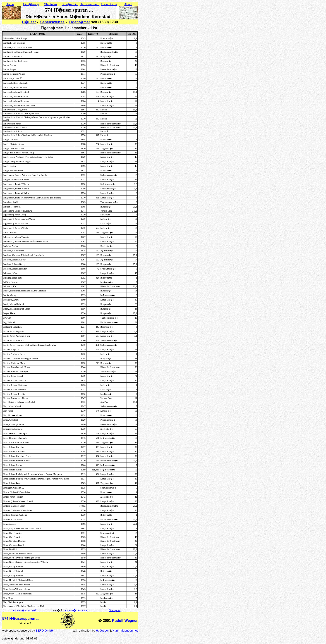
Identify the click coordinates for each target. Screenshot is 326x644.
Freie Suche (109, 4)
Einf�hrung (31, 4)
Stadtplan (50, 4)
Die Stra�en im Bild (24, 610)
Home (10, 4)
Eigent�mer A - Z (76, 610)
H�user (29, 22)
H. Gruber (102, 631)
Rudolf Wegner (125, 621)
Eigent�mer (79, 22)
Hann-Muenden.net (125, 631)
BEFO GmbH (44, 631)
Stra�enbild (70, 4)
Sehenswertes (52, 22)
